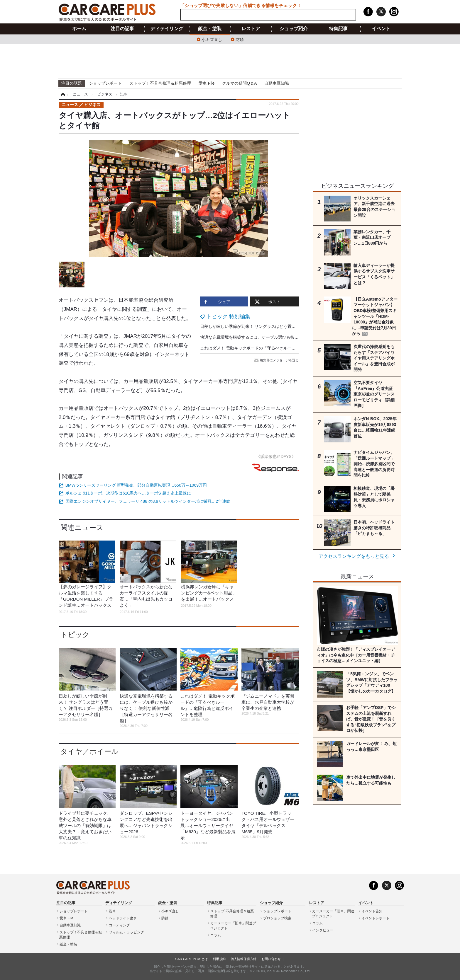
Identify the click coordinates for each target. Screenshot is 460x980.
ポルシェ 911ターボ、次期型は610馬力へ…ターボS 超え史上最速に (128, 493)
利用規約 (219, 959)
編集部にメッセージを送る (277, 360)
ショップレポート (105, 83)
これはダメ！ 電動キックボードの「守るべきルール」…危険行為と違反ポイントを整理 (281, 348)
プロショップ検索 (277, 918)
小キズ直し (212, 39)
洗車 (112, 911)
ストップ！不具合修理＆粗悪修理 (160, 83)
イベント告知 (372, 911)
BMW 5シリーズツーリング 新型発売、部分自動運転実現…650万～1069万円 (136, 485)
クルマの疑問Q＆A (239, 83)
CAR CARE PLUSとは (191, 959)
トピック (75, 634)
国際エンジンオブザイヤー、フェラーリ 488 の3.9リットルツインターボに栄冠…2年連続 (148, 501)
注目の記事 (122, 29)
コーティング (119, 925)
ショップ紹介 (294, 29)
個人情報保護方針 (243, 959)
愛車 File (207, 83)
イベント (381, 29)
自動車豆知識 (277, 83)
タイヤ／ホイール (89, 751)
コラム (216, 935)
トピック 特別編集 (228, 316)
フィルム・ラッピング (126, 932)
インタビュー (323, 930)
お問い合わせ (271, 959)
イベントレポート (376, 918)
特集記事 (338, 29)
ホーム (79, 29)
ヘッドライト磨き (123, 918)
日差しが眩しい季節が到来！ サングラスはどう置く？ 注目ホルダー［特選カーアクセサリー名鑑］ (292, 326)
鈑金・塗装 (210, 29)
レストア (251, 29)
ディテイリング (167, 29)
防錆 (240, 39)
